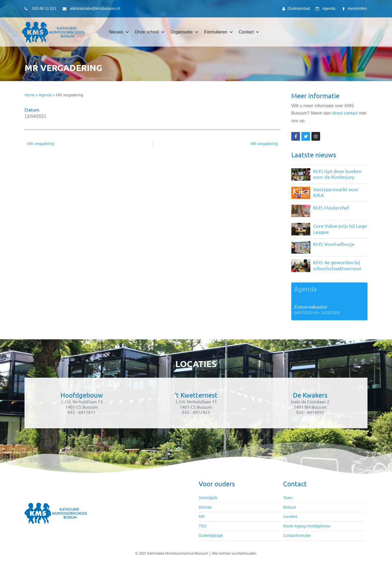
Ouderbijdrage (211, 536)
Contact (249, 32)
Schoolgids (208, 498)
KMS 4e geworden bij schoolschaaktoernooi (337, 265)
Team (288, 498)
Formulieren (219, 32)
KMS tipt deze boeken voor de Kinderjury (337, 174)
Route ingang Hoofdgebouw (307, 526)
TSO (203, 526)
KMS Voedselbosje (334, 244)
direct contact (345, 113)
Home (30, 95)
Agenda (45, 95)
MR (202, 516)
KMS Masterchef (331, 207)
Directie (205, 507)
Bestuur (290, 507)
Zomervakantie (311, 307)
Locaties (290, 516)
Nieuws (119, 32)
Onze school (150, 32)
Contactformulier (297, 536)
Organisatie (185, 32)
